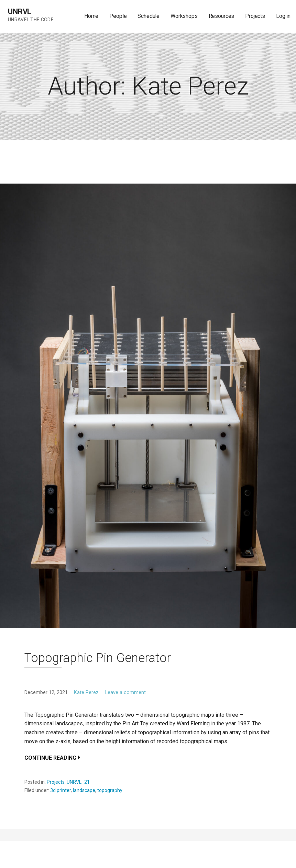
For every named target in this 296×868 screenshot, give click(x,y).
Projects (255, 16)
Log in (283, 16)
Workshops (184, 16)
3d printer (61, 790)
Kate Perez (86, 693)
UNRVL (20, 12)
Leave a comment (125, 693)
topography (110, 790)
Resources (222, 16)
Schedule (149, 16)
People (118, 16)
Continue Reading (50, 758)
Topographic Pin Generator (98, 658)
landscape (84, 790)
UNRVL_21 (78, 782)
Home (91, 16)
